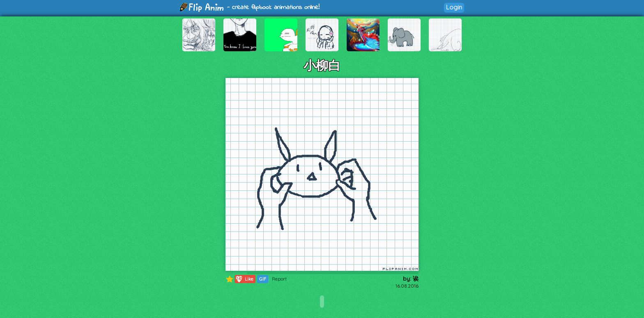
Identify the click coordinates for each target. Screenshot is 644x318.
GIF (263, 279)
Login (454, 7)
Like (244, 279)
